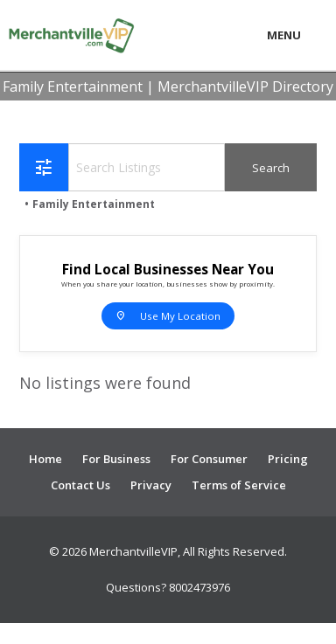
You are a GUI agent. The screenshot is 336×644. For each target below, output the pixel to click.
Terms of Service (239, 485)
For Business (116, 459)
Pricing (288, 459)
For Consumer (209, 459)
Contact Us (80, 485)
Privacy (151, 485)
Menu (284, 35)
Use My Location (168, 315)
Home (45, 459)
